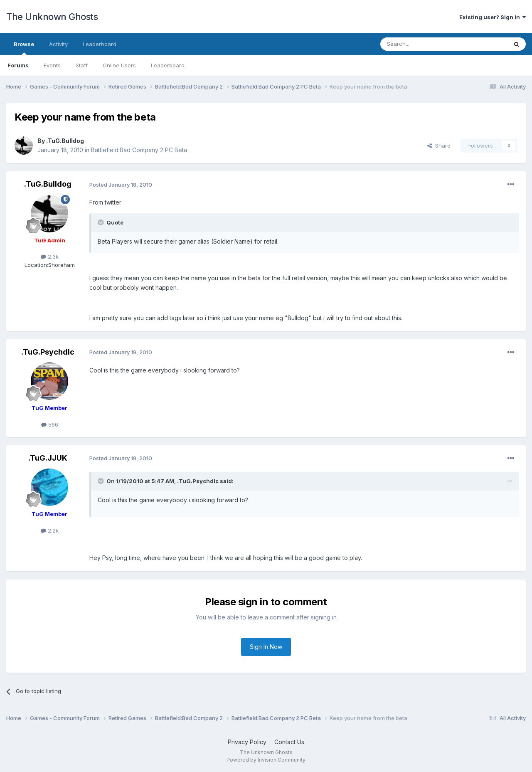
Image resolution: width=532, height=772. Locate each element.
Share (439, 146)
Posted (121, 185)
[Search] (423, 44)
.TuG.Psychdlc (48, 352)
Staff (82, 65)
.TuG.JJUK (48, 458)
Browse (24, 48)
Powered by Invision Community (266, 760)
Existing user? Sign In (493, 17)
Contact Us (289, 742)
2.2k (50, 530)
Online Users (119, 65)
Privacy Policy (247, 742)
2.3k (50, 257)
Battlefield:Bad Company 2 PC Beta (139, 150)
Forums (18, 65)
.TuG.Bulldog (65, 141)
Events (52, 65)
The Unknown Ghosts (52, 17)
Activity (58, 44)
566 (50, 424)
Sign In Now (266, 647)
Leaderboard (168, 65)
